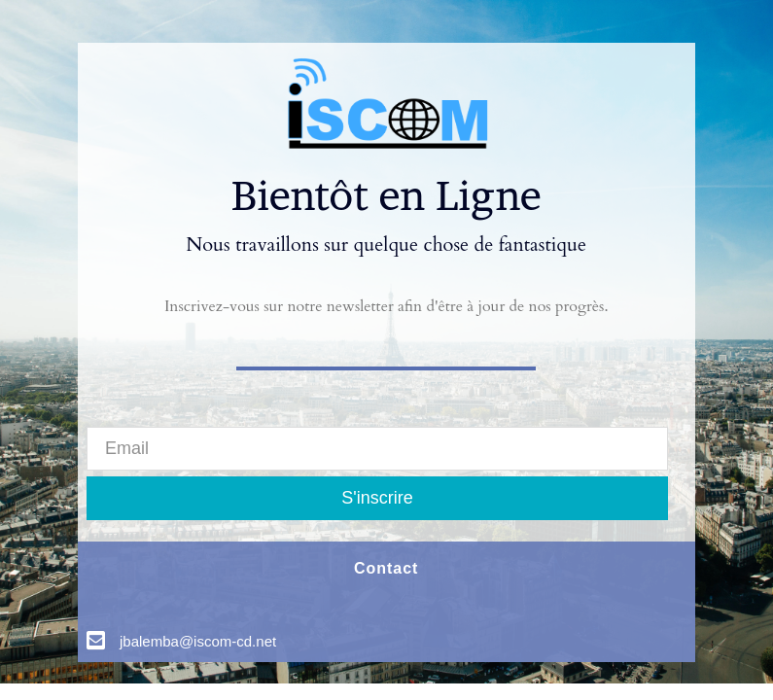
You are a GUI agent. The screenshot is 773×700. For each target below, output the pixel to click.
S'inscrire (377, 498)
